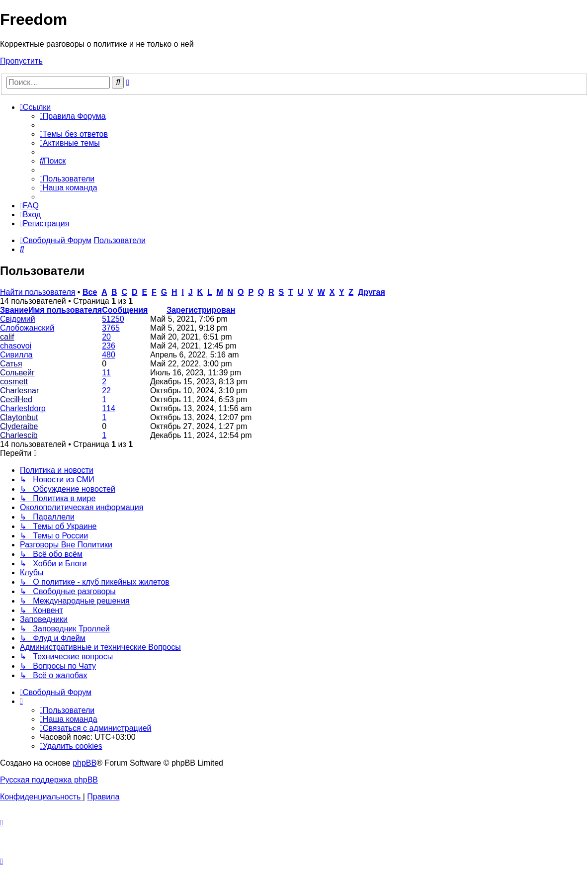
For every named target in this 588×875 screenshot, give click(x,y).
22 (106, 391)
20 (106, 337)
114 (109, 408)
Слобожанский (27, 328)
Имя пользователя (65, 310)
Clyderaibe (19, 426)
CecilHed (16, 399)
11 (106, 373)
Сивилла (16, 355)
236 (109, 346)
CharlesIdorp (23, 408)
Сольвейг (17, 373)
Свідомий (18, 319)
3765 (111, 328)
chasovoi (16, 346)
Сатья (11, 364)
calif (7, 337)
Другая (372, 292)
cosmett (14, 382)
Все (90, 292)
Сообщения (125, 310)
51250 (113, 319)
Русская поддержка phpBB (49, 780)
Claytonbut (19, 417)
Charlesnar (19, 391)
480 (109, 355)
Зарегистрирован (201, 310)
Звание (14, 310)
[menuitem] (73, 116)
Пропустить (21, 61)
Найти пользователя (38, 292)
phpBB (84, 763)
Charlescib (19, 435)
